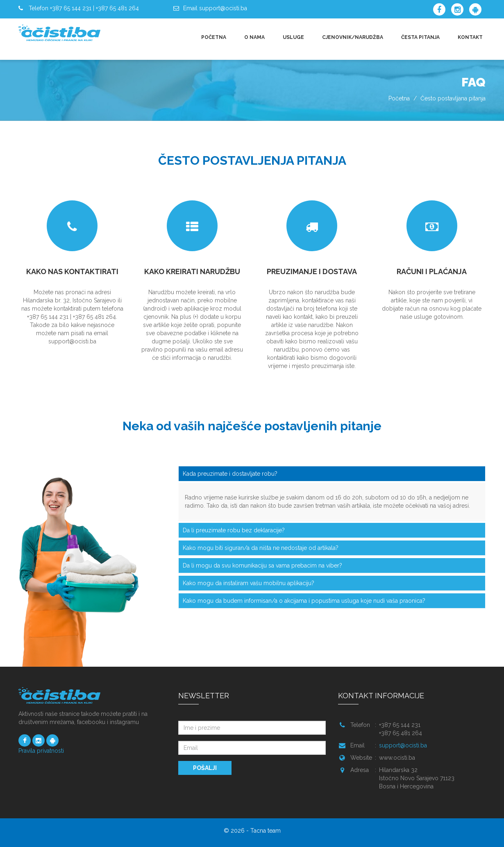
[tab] (332, 474)
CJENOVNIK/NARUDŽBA (353, 37)
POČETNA (214, 37)
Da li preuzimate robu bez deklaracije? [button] (234, 530)
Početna (399, 98)
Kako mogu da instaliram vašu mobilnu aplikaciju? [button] (249, 583)
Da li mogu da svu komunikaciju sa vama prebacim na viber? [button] (262, 565)
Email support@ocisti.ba (215, 8)
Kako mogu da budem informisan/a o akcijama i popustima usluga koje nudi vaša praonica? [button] (304, 601)
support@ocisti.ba (403, 745)
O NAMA (254, 37)
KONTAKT (470, 37)
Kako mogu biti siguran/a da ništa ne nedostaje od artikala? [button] (261, 548)
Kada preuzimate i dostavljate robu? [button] (230, 474)
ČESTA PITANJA (420, 37)
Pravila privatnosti (41, 751)
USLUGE (293, 37)
